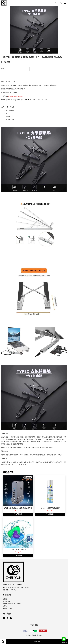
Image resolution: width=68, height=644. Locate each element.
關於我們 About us (7, 601)
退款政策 (40, 635)
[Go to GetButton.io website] (64, 642)
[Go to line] (64, 639)
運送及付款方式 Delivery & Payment (12, 604)
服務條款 (28, 635)
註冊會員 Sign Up (7, 599)
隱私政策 (34, 635)
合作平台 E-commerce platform (10, 606)
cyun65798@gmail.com (15, 96)
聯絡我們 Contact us (8, 608)
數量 (3, 68)
